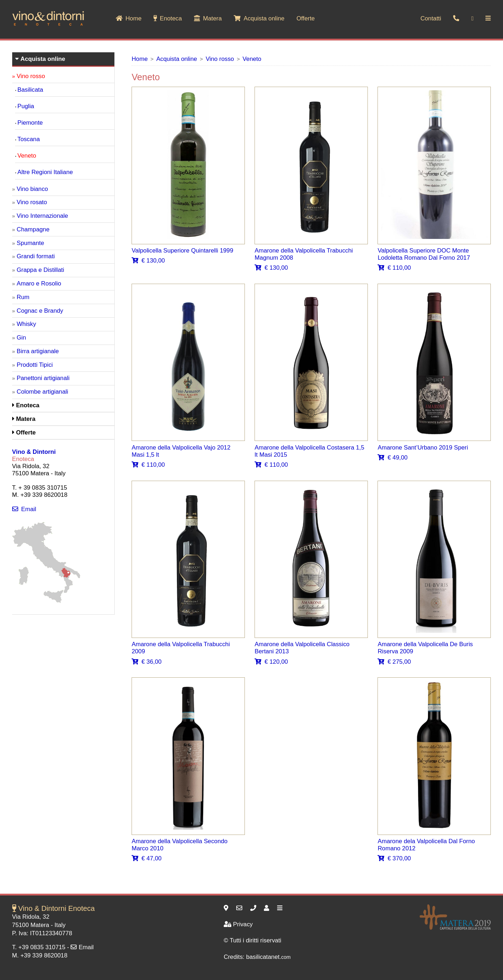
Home (129, 18)
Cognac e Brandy (40, 311)
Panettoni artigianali (43, 378)
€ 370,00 (394, 858)
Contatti (431, 18)
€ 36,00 (146, 662)
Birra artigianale (38, 351)
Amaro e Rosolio (39, 284)
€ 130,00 (148, 261)
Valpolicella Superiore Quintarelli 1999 (182, 251)
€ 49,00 (392, 458)
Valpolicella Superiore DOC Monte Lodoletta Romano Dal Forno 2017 (424, 254)
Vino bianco (32, 189)
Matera (208, 18)
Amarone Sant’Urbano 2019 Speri (423, 448)
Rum (23, 297)
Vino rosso (220, 59)
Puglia (26, 106)
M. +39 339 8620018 (40, 955)
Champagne (33, 229)
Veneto (252, 59)
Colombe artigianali (43, 392)
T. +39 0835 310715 (39, 947)
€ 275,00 (394, 662)
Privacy (238, 924)
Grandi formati (36, 256)
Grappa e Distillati (41, 270)
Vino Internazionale (42, 216)
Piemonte (30, 123)
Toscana (29, 139)
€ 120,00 (271, 662)
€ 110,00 (394, 268)
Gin (22, 338)
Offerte (306, 18)
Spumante (31, 243)
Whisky (27, 324)
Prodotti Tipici (35, 365)
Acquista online (259, 18)
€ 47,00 (146, 858)
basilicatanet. (268, 957)
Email (24, 509)
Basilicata (30, 90)
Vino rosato (32, 202)
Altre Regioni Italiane (45, 172)
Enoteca (168, 18)
